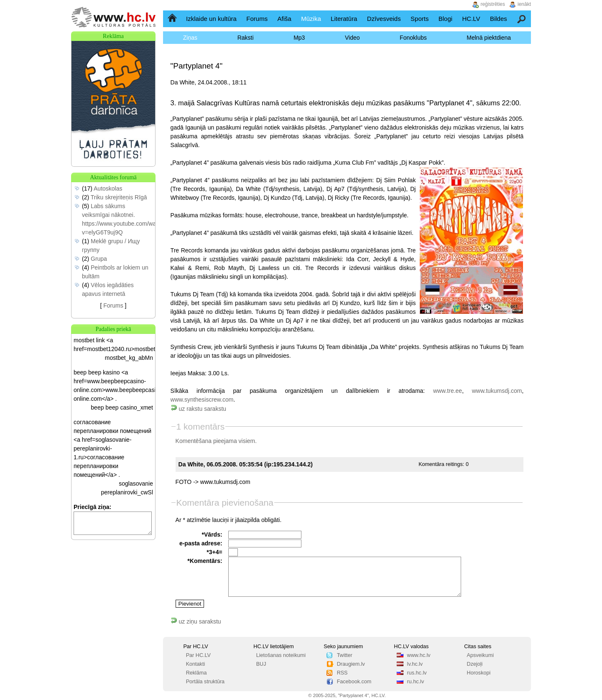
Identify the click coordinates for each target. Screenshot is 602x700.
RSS (342, 673)
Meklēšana (522, 19)
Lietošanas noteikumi (281, 655)
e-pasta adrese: (201, 543)
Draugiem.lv (351, 664)
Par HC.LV (198, 655)
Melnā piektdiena (489, 38)
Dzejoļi (475, 664)
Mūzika (311, 19)
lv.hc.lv (415, 664)
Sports (420, 19)
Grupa (99, 259)
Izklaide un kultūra (211, 19)
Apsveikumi (480, 655)
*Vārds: (212, 535)
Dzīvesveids (384, 19)
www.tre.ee (448, 391)
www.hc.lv (419, 655)
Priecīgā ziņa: (92, 507)
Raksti (246, 38)
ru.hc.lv (416, 682)
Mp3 (299, 38)
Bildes (499, 19)
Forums (257, 19)
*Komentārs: (205, 561)
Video (352, 38)
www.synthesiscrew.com (202, 400)
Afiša (284, 19)
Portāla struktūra (205, 682)
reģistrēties (493, 4)
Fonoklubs (413, 38)
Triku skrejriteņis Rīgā (119, 197)
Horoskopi (479, 673)
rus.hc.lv (417, 673)
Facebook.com (354, 682)
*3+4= (214, 552)
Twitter (345, 655)
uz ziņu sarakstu (196, 621)
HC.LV (471, 19)
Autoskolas (108, 188)
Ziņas (190, 38)
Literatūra (344, 19)
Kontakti (196, 664)
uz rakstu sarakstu (199, 409)
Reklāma (196, 673)
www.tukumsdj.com (497, 391)
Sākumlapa (173, 19)
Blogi (445, 19)
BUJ (261, 664)
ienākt (524, 4)
